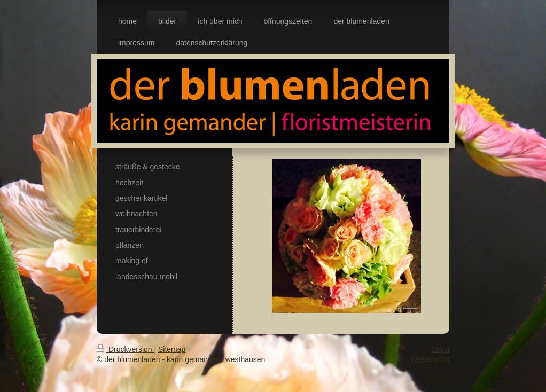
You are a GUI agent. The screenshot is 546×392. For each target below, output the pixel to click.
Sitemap (172, 349)
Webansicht (430, 359)
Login (440, 349)
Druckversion (125, 349)
